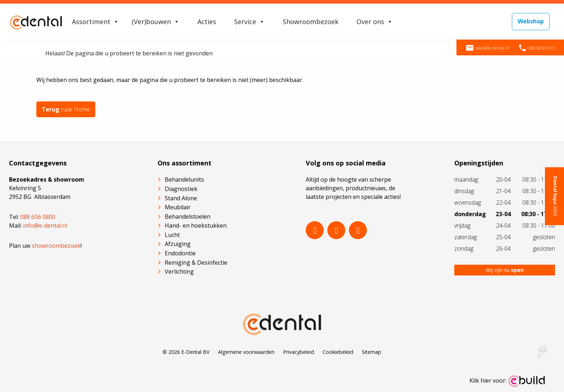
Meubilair (178, 207)
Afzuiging (178, 244)
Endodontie (180, 253)
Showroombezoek (311, 22)
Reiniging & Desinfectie (196, 263)
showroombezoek (56, 246)
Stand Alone (181, 198)
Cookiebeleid (338, 352)
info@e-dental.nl (45, 225)
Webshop (531, 21)
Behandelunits (184, 179)
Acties (207, 22)
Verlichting (179, 272)
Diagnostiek (181, 189)
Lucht (172, 235)
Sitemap (372, 352)
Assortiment (95, 22)
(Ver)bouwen (156, 22)
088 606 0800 (38, 217)
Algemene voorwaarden (246, 352)
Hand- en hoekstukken (196, 225)
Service (249, 22)
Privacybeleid (299, 352)
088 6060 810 (536, 48)
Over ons (375, 22)
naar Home (66, 109)
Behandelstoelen (188, 216)
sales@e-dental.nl (487, 48)
